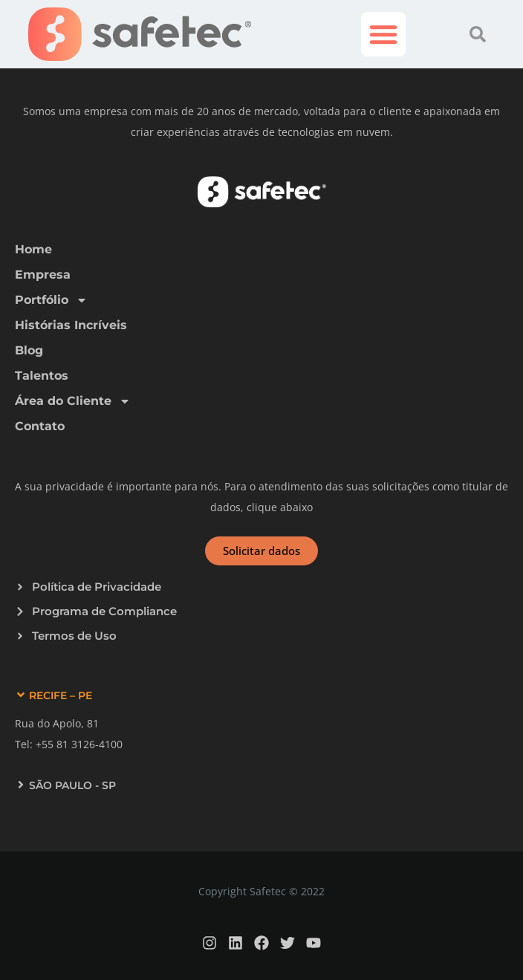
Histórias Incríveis (71, 325)
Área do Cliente (73, 401)
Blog (29, 350)
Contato (40, 426)
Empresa (43, 275)
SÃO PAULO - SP (72, 785)
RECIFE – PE (61, 695)
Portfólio (51, 300)
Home (33, 249)
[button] (383, 34)
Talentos (42, 376)
